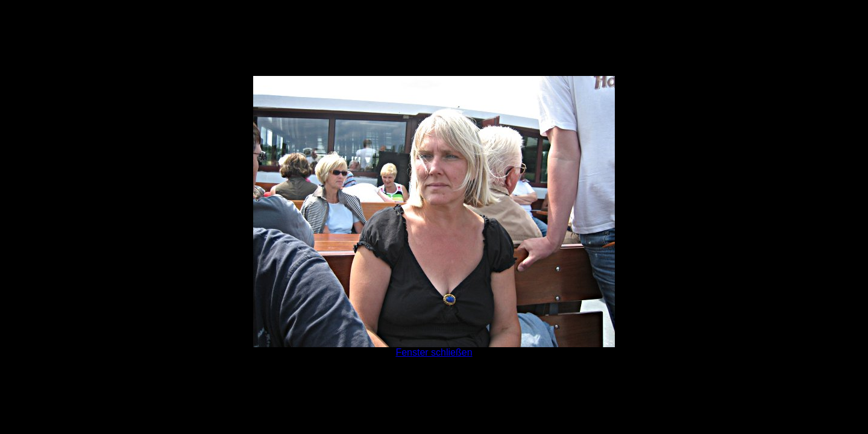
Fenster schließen (434, 352)
